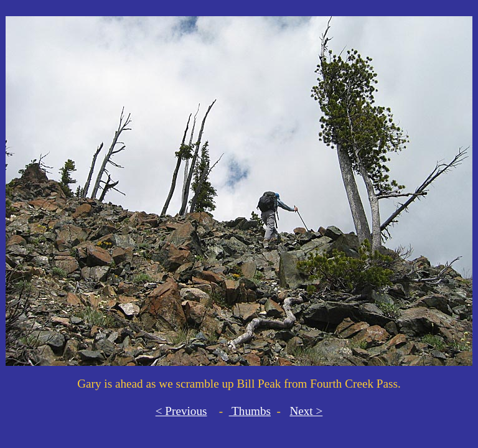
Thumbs (250, 411)
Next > (306, 411)
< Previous (181, 411)
